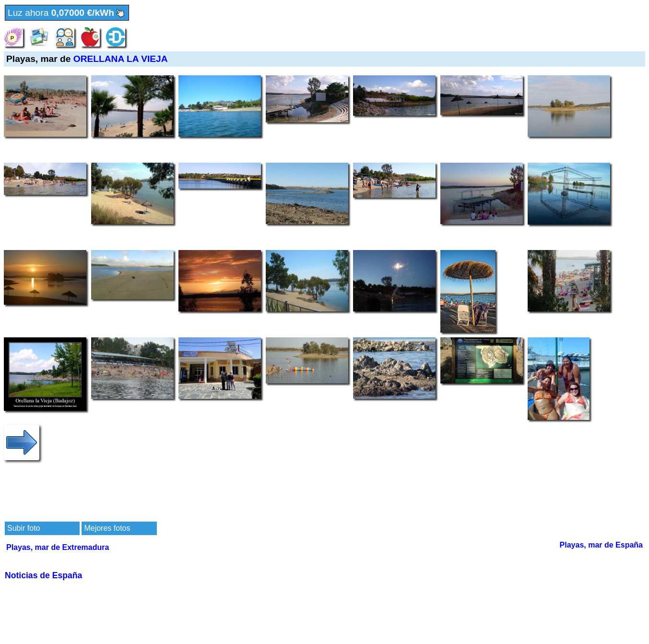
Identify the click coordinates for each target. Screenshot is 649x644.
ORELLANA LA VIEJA (121, 59)
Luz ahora (67, 13)
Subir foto (24, 528)
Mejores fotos (107, 528)
